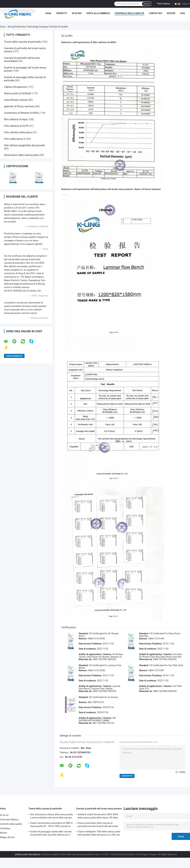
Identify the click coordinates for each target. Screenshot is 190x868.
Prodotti (62, 13)
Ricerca (147, 4)
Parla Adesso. (164, 4)
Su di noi (77, 13)
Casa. (48, 13)
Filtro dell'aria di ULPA (16, 126)
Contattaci (155, 13)
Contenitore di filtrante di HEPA (21, 113)
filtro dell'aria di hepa (16, 119)
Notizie (171, 13)
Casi (182, 13)
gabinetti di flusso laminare (19, 106)
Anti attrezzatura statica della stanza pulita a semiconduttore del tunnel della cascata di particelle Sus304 (51, 817)
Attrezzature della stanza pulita (21, 155)
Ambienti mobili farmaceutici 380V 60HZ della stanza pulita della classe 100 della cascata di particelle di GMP (98, 817)
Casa (3, 27)
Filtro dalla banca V (15, 139)
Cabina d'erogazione (15, 87)
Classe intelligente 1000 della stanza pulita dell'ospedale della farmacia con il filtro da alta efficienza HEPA (99, 834)
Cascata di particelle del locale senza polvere (99, 809)
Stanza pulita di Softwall (17, 93)
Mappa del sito (7, 837)
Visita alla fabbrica (98, 13)
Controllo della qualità (130, 13)
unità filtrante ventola (16, 100)
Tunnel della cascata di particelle (22, 42)
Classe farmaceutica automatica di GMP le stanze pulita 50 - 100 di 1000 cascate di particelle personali (51, 825)
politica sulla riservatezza (27, 854)
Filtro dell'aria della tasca (18, 132)
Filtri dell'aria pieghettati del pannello (25, 145)
